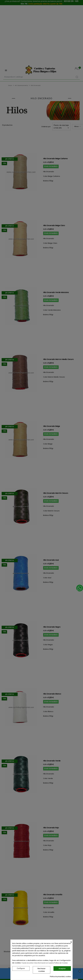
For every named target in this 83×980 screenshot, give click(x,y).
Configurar (21, 968)
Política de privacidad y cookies (60, 977)
